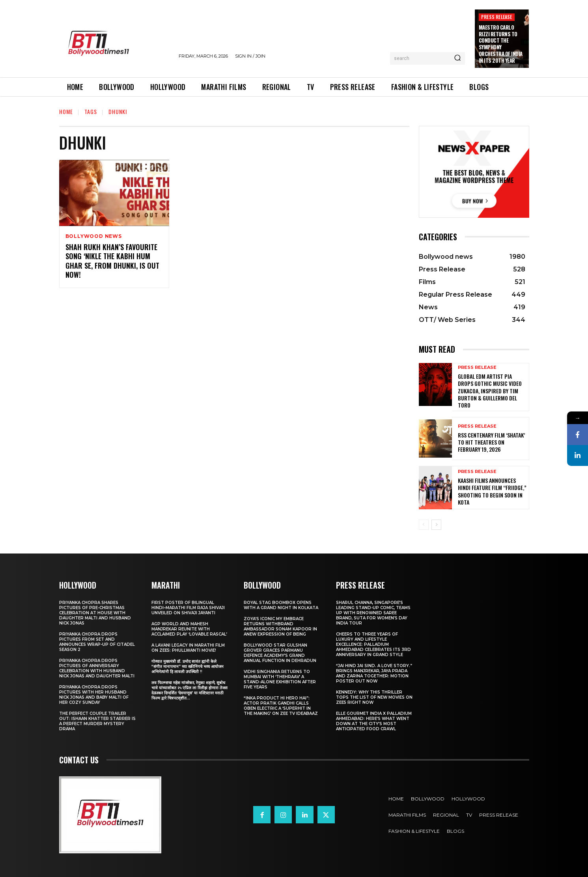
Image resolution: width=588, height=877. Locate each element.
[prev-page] (424, 525)
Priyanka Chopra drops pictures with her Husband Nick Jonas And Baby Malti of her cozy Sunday (94, 695)
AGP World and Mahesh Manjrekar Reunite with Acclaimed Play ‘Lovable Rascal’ (189, 629)
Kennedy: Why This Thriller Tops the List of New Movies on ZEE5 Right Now (374, 697)
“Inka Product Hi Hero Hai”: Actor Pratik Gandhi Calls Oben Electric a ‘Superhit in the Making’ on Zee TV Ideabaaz (281, 706)
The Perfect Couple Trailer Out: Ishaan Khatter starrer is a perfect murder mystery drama (97, 721)
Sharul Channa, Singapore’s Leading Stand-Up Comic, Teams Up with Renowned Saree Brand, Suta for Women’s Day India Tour (373, 613)
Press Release (497, 17)
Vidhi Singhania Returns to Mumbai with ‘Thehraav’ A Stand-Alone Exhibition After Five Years (280, 679)
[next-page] (436, 525)
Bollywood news (94, 236)
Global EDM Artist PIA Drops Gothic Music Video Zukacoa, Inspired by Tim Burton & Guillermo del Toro (490, 391)
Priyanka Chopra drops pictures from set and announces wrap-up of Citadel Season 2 (97, 642)
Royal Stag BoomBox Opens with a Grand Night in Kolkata (281, 605)
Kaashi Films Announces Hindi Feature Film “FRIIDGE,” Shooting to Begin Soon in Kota (492, 491)
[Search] (457, 58)
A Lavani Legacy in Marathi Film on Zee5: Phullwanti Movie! (188, 648)
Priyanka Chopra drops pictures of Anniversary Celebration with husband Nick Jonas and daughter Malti (97, 668)
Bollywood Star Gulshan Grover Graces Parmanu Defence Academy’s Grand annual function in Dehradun (280, 653)
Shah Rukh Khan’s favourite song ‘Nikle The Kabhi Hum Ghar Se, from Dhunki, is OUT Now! (112, 261)
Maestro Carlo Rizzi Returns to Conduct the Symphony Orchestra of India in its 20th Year (501, 44)
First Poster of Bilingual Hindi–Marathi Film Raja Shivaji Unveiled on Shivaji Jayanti (188, 608)
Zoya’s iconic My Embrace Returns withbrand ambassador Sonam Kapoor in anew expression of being (280, 626)
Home (66, 111)
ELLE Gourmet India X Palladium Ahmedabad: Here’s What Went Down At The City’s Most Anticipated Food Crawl (374, 721)
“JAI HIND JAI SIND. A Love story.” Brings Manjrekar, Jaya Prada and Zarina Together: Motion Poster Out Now (374, 673)
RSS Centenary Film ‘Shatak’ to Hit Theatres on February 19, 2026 (491, 442)
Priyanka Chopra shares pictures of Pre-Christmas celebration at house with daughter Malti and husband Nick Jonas (95, 613)
